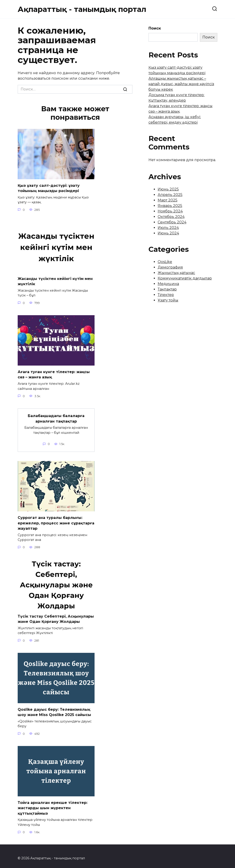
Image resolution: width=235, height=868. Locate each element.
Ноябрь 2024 (170, 211)
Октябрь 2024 (171, 217)
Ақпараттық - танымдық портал (82, 9)
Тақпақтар (167, 289)
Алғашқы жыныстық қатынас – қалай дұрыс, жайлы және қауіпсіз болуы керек (181, 84)
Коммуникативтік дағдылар (185, 278)
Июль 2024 (168, 228)
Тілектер (166, 295)
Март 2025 (168, 200)
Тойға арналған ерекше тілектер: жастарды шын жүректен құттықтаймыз (53, 804)
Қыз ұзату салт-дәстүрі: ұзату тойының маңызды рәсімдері (49, 188)
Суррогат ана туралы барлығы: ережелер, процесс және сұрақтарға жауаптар (56, 521)
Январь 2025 (170, 206)
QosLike (165, 262)
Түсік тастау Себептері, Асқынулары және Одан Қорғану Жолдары (56, 616)
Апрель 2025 (170, 195)
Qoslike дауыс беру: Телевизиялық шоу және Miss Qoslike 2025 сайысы (54, 709)
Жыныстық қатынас (176, 273)
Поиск (155, 28)
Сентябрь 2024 (172, 222)
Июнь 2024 (168, 233)
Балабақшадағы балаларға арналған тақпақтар (56, 416)
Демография (170, 267)
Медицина (168, 284)
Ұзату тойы (168, 300)
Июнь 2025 (168, 189)
